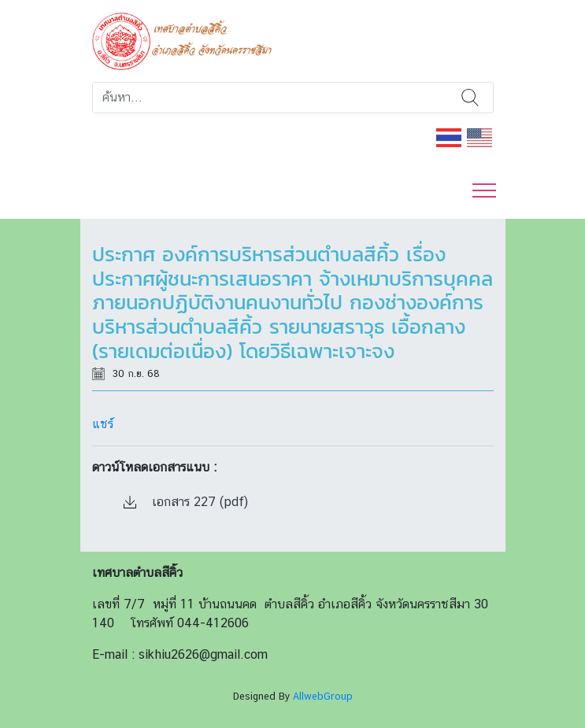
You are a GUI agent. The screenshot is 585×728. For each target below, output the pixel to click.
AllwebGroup (323, 696)
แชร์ (103, 424)
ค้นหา (471, 98)
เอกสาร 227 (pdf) (186, 502)
